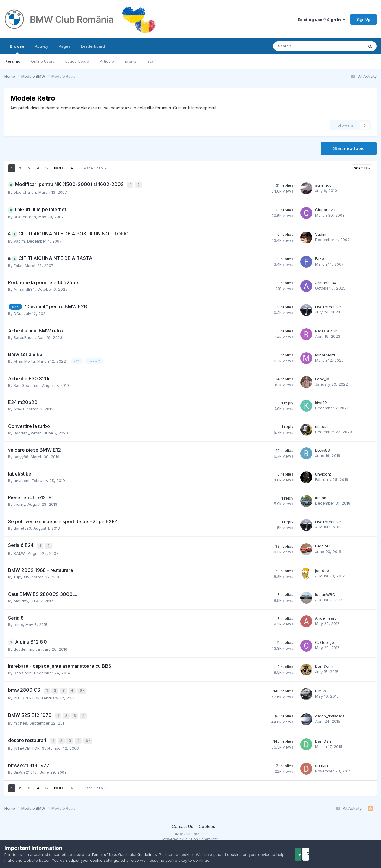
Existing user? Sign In (321, 20)
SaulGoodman (27, 384)
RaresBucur (24, 337)
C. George (325, 641)
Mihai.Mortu (24, 361)
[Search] (303, 46)
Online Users (43, 61)
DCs (17, 313)
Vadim (19, 240)
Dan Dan (323, 738)
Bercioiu (323, 545)
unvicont (22, 480)
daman (321, 762)
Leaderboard (77, 61)
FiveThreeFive (328, 306)
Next (59, 168)
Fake (18, 265)
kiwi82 (321, 402)
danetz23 (22, 527)
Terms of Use (104, 854)
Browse (17, 49)
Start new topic (349, 148)
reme (18, 623)
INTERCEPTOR (27, 696)
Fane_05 (323, 378)
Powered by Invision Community (190, 836)
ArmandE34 (24, 289)
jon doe (322, 569)
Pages (65, 46)
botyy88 (21, 456)
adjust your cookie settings (107, 860)
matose (322, 426)
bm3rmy (21, 599)
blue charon (25, 192)
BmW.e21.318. (26, 768)
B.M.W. (19, 552)
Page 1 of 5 (95, 168)
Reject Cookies (355, 854)
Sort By (362, 168)
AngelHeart (325, 617)
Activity (41, 46)
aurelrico (323, 185)
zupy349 (22, 576)
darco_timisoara (330, 713)
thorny (19, 504)
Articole (107, 61)
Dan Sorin (23, 671)
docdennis (23, 648)
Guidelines (147, 854)
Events (131, 61)
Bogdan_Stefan (28, 432)
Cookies (207, 823)
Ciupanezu (325, 209)
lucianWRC (325, 593)
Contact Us (183, 823)
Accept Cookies (307, 854)
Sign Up (363, 19)
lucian (321, 497)
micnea (20, 720)
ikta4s (19, 408)
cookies (234, 854)
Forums (13, 61)
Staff (152, 61)
